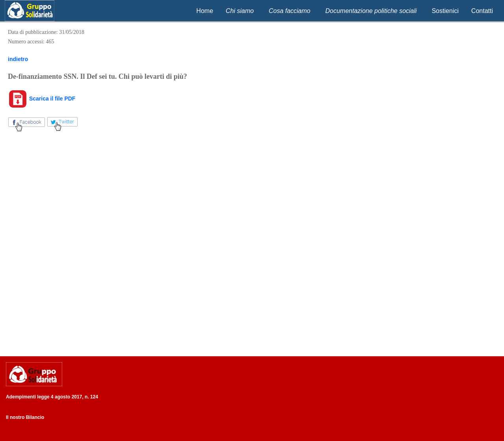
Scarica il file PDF (42, 99)
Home (205, 11)
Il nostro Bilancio (25, 417)
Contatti (482, 11)
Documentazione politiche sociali (371, 11)
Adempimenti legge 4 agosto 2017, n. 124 (52, 397)
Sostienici (445, 11)
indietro (18, 59)
